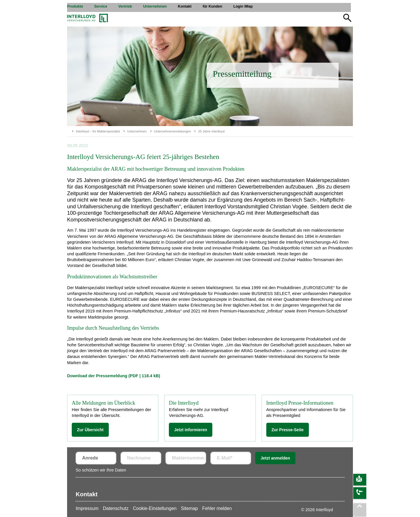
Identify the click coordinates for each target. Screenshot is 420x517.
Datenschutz (116, 508)
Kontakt (86, 494)
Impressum (87, 508)
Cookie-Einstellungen (155, 508)
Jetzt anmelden (275, 458)
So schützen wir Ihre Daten (101, 470)
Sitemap (189, 508)
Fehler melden (217, 508)
